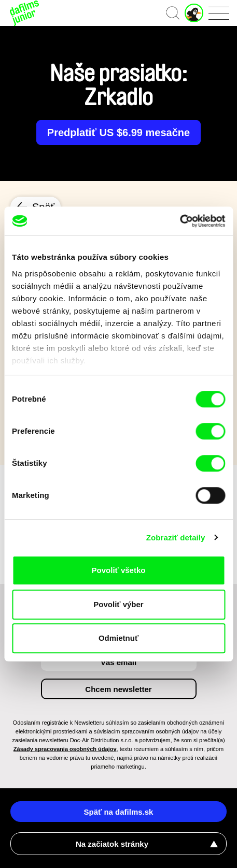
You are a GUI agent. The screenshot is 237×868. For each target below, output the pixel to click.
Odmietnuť (119, 638)
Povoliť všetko (119, 570)
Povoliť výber (118, 604)
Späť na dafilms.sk (119, 812)
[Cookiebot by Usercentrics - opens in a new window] (180, 221)
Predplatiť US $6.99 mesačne (119, 133)
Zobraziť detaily (176, 538)
